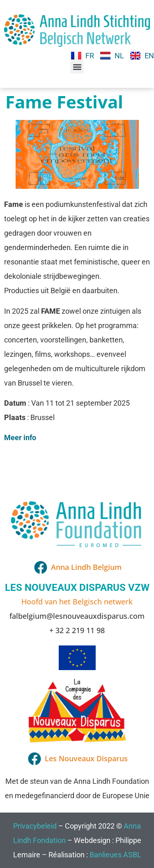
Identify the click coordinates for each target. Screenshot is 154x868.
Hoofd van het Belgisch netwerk (77, 602)
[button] (77, 67)
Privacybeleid (35, 826)
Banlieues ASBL (115, 855)
